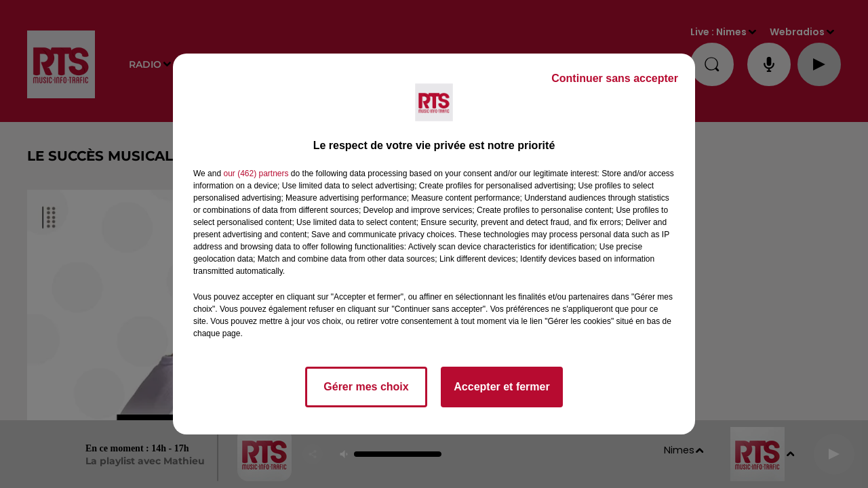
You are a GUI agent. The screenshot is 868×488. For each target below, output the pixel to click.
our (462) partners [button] (256, 174)
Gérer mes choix (366, 387)
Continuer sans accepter (615, 78)
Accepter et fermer (501, 387)
